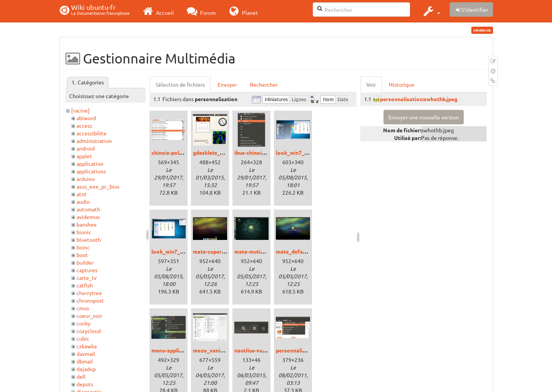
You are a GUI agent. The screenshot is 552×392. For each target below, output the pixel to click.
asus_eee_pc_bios (98, 186)
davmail (86, 354)
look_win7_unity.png (177, 251)
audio (83, 202)
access (84, 125)
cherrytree (89, 293)
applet (84, 156)
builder (85, 262)
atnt (82, 194)
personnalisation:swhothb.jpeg (419, 99)
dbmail (85, 361)
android (86, 148)
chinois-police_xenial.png (183, 152)
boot (82, 255)
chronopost (90, 300)
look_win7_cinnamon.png (307, 152)
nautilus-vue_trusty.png (264, 350)
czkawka (87, 346)
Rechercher (264, 84)
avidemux (88, 217)
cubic (83, 338)
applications (91, 171)
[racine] (80, 110)
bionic (84, 232)
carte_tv (87, 278)
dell (81, 376)
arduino (86, 179)
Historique (402, 84)
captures (87, 270)
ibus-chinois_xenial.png (263, 152)
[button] (431, 11)
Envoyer (227, 84)
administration (94, 141)
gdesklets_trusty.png (219, 152)
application (90, 163)
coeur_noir (89, 316)
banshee (87, 224)
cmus (83, 308)
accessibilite (91, 133)
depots (85, 384)
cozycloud (89, 331)
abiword (86, 118)
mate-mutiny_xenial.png (265, 251)
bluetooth (89, 240)
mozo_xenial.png (214, 350)
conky (84, 323)
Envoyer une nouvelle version (424, 117)
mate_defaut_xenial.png (306, 251)
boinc (83, 247)
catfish (85, 285)
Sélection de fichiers (180, 84)
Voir (371, 84)
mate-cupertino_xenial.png (227, 251)
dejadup (86, 369)
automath (88, 209)
